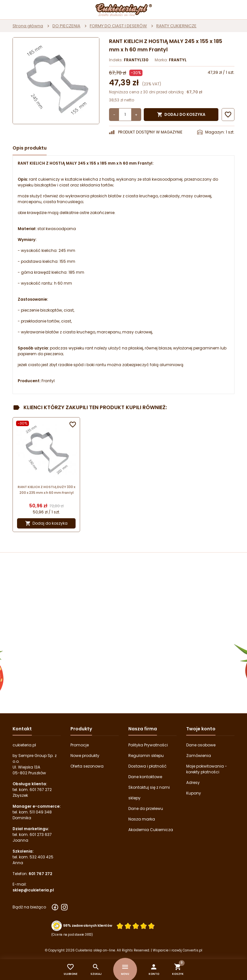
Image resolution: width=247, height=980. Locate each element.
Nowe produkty (85, 756)
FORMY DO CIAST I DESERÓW (118, 26)
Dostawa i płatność (147, 766)
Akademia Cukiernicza (151, 830)
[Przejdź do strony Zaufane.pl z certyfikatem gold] (57, 926)
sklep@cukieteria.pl (33, 890)
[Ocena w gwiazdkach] (136, 926)
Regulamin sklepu (146, 756)
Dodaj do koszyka (181, 115)
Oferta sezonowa (87, 766)
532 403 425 (41, 857)
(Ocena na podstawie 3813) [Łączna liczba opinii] (72, 934)
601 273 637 (41, 834)
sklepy (134, 798)
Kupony (194, 793)
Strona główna (28, 26)
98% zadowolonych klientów (88, 926)
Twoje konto (201, 729)
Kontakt (22, 729)
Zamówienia (199, 756)
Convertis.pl (192, 950)
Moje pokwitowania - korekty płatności (207, 769)
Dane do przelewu (146, 808)
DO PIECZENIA (66, 26)
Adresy (193, 782)
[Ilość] (125, 115)
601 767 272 (41, 790)
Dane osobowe (201, 745)
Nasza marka (142, 819)
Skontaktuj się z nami (149, 787)
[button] (154, 970)
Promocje (80, 745)
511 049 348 (41, 812)
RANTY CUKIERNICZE (176, 26)
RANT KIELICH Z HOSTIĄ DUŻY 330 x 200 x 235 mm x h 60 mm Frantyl (46, 490)
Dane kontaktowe (145, 777)
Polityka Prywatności (148, 745)
